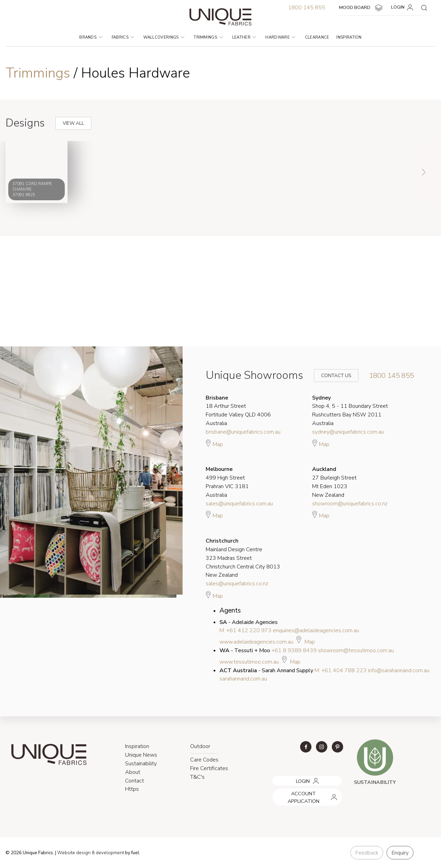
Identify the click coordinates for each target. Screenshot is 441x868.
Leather (244, 37)
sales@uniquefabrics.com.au (239, 504)
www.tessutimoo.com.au (249, 662)
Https (132, 789)
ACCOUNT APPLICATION (299, 791)
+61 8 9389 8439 (294, 650)
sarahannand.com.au (243, 679)
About (133, 772)
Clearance (317, 37)
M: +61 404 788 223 (341, 670)
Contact (135, 781)
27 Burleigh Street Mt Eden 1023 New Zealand (334, 482)
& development (108, 853)
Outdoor (200, 746)
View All (66, 117)
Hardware (280, 37)
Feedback (367, 853)
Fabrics (123, 37)
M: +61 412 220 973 (245, 630)
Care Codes (204, 760)
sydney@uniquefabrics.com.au (348, 432)
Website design (74, 853)
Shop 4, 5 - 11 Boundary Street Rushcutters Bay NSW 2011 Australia (350, 411)
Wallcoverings (164, 37)
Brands (91, 37)
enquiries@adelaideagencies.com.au (316, 630)
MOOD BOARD (362, 8)
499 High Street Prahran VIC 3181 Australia (227, 482)
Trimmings (208, 37)
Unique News (141, 755)
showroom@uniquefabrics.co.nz (350, 504)
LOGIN (403, 8)
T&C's (197, 777)
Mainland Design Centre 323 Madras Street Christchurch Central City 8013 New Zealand (243, 558)
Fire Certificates (209, 768)
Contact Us (331, 376)
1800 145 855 (307, 8)
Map (214, 443)
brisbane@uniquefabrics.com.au (243, 432)
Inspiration (349, 37)
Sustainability (141, 764)
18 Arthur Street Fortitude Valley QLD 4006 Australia (238, 411)
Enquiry (400, 853)
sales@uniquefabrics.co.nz (237, 584)
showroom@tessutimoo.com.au (356, 650)
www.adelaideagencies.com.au (256, 642)
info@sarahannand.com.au (399, 670)
